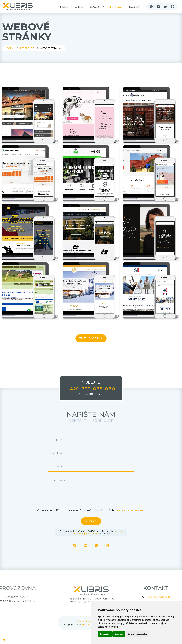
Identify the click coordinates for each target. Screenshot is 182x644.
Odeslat (88, 521)
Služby (95, 7)
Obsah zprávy (61, 481)
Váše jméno (59, 440)
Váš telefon (59, 454)
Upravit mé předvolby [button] (137, 634)
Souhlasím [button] (105, 634)
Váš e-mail (59, 467)
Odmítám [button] (119, 634)
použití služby (91, 534)
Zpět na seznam (88, 338)
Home (64, 7)
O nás (79, 7)
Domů (10, 48)
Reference (115, 7)
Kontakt (135, 7)
